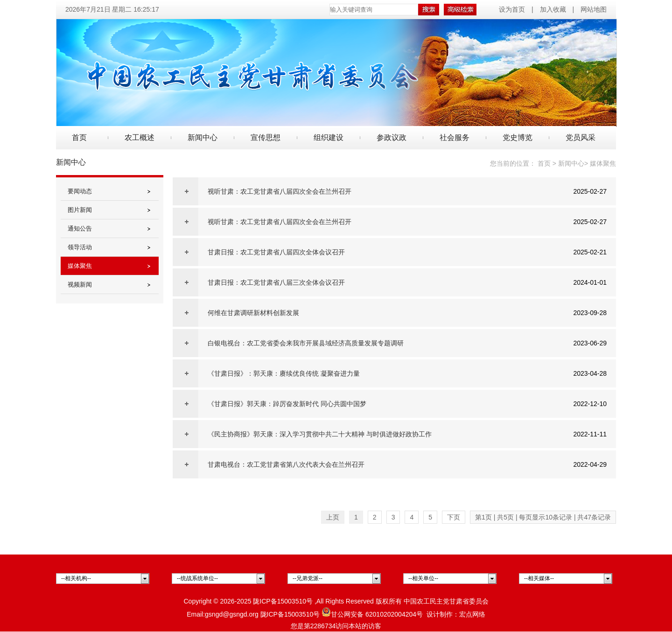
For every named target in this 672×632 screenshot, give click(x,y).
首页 (79, 137)
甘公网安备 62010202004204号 (372, 614)
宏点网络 (472, 614)
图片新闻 (80, 210)
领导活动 (80, 247)
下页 (454, 517)
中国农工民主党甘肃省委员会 (446, 601)
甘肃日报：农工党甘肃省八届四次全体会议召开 (276, 252)
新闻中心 (571, 163)
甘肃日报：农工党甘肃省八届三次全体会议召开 (276, 282)
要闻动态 (80, 191)
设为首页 (513, 9)
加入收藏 (553, 9)
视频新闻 (80, 284)
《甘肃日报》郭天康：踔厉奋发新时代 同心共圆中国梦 (287, 404)
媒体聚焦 (80, 266)
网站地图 (594, 9)
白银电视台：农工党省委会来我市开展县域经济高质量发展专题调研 (306, 343)
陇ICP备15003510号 (283, 601)
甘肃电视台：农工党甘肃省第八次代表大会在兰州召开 (286, 464)
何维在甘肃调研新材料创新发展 (253, 313)
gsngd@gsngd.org (232, 614)
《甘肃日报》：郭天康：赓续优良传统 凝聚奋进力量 (284, 373)
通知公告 (80, 228)
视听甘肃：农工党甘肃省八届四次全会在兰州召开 (280, 191)
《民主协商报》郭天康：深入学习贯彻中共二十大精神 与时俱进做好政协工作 (320, 434)
